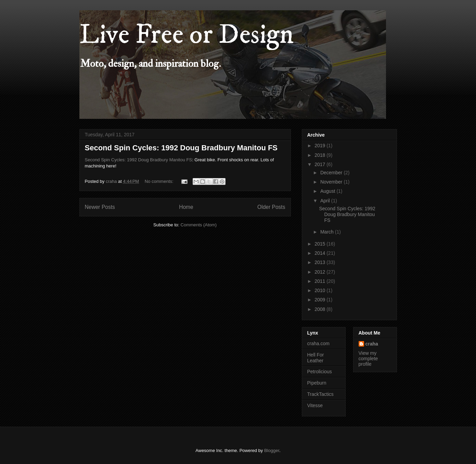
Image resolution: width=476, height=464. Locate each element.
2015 (320, 244)
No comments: (160, 181)
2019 (320, 146)
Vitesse (315, 405)
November (332, 182)
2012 (320, 272)
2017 (320, 164)
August (328, 191)
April (326, 201)
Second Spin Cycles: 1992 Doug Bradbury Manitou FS (181, 148)
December (332, 173)
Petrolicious (320, 372)
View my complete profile (368, 359)
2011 (320, 281)
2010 (320, 290)
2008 (320, 309)
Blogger (272, 450)
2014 (320, 253)
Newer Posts (100, 207)
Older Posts (271, 207)
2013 (320, 262)
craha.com (318, 343)
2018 (320, 155)
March (328, 232)
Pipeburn (317, 383)
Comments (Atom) (199, 225)
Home (186, 207)
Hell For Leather (316, 358)
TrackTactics (320, 394)
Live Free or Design (187, 35)
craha (372, 344)
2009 (320, 300)
